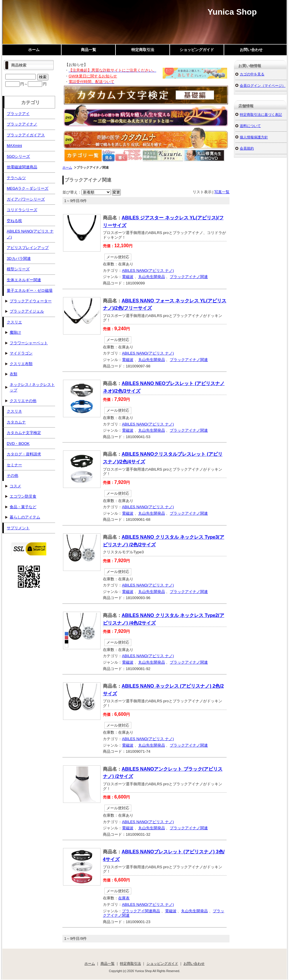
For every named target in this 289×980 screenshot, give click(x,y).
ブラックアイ (18, 114)
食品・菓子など (23, 507)
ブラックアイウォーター (31, 301)
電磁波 (128, 277)
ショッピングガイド (197, 50)
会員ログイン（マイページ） (263, 85)
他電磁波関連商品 (22, 167)
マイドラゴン (21, 353)
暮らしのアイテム (25, 517)
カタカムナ (16, 422)
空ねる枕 (14, 221)
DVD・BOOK (18, 444)
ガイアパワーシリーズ (26, 199)
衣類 (13, 374)
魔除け (15, 332)
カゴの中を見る (252, 74)
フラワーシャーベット (29, 343)
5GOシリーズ (18, 156)
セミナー (14, 465)
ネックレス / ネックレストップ (32, 388)
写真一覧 (222, 192)
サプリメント (18, 528)
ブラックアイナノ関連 (189, 277)
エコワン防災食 (23, 496)
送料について (250, 126)
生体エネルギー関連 (24, 280)
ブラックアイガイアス (26, 135)
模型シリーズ (18, 269)
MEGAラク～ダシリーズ (28, 188)
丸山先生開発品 (152, 277)
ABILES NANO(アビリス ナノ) (148, 271)
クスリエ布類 (21, 364)
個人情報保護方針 (254, 137)
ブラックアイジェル (27, 311)
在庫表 (124, 898)
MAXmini (14, 146)
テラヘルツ (16, 178)
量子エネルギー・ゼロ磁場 (30, 290)
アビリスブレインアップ (28, 248)
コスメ (15, 486)
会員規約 (247, 148)
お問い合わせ (251, 50)
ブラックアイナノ (22, 124)
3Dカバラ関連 (19, 258)
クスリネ (14, 411)
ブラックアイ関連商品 (141, 911)
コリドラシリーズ (22, 210)
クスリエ (14, 322)
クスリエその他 (23, 401)
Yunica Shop (232, 12)
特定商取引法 (143, 50)
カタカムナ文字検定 (24, 433)
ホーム (34, 50)
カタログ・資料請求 (24, 454)
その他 (12, 475)
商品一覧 (89, 50)
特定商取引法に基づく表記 (261, 115)
